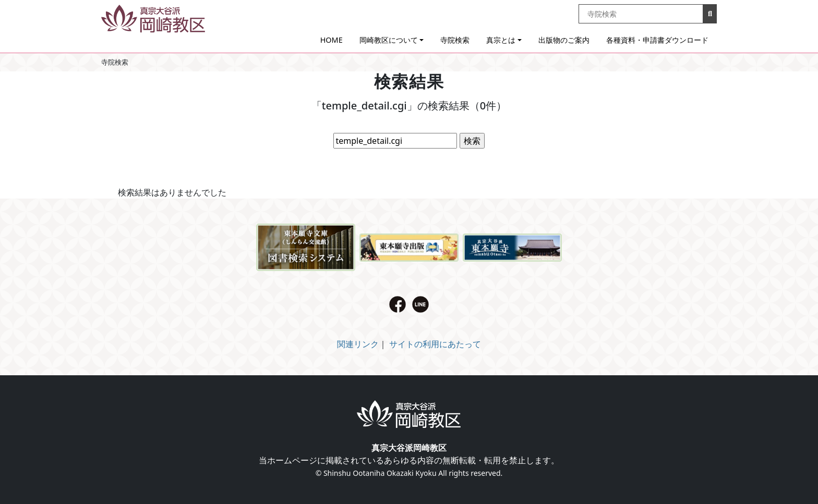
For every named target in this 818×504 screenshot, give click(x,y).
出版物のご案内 (564, 40)
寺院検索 (455, 40)
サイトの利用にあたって (435, 344)
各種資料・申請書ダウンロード (657, 40)
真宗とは (501, 40)
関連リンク (358, 344)
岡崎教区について (389, 40)
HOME (332, 40)
